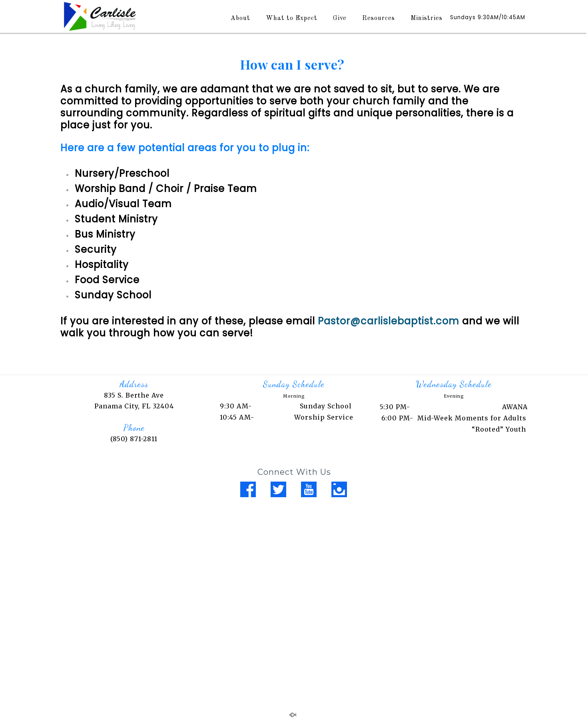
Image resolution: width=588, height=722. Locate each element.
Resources (379, 18)
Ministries (427, 18)
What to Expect (292, 18)
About (240, 18)
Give (340, 18)
